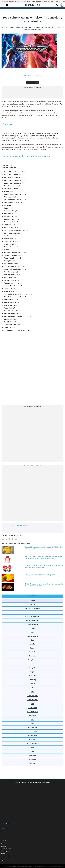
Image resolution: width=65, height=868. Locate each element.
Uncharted (44, 1)
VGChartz (4, 861)
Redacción (4, 844)
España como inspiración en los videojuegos (40, 575)
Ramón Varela (27, 76)
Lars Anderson (32, 712)
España (33, 1)
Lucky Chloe (32, 731)
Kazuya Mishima (33, 700)
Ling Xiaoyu (32, 727)
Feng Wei (32, 668)
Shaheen (32, 755)
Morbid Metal (5, 1)
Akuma (32, 628)
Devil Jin (32, 652)
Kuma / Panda (33, 708)
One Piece (38, 1)
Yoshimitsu (32, 763)
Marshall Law (32, 735)
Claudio (32, 648)
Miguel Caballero (32, 743)
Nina (32, 747)
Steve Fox (32, 759)
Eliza (32, 664)
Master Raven (32, 739)
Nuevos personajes (32, 620)
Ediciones (32, 604)
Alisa (32, 632)
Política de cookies (6, 856)
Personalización (32, 624)
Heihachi (32, 676)
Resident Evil (12, 1)
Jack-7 (32, 684)
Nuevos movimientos (33, 616)
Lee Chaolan (32, 715)
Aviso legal (4, 854)
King (32, 704)
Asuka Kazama (32, 636)
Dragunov (32, 656)
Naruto (29, 1)
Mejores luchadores (32, 608)
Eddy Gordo (32, 660)
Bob (33, 640)
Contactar (4, 846)
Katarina (32, 600)
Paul (32, 751)
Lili (32, 723)
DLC (33, 612)
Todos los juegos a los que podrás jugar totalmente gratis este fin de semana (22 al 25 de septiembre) (44, 557)
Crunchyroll (23, 1)
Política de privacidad (6, 851)
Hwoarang (32, 680)
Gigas (33, 672)
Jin (32, 688)
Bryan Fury (33, 644)
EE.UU (18, 1)
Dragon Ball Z (51, 1)
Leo (32, 719)
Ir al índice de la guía (33, 82)
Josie (33, 692)
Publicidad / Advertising (7, 849)
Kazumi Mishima (32, 696)
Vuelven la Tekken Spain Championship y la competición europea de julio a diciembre (44, 566)
